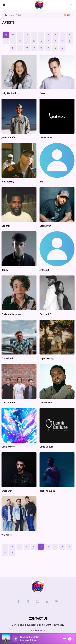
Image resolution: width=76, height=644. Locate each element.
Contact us (38, 630)
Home (10, 15)
